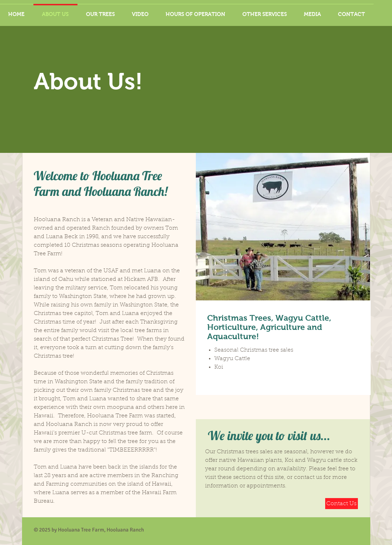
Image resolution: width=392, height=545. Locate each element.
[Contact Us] (342, 504)
